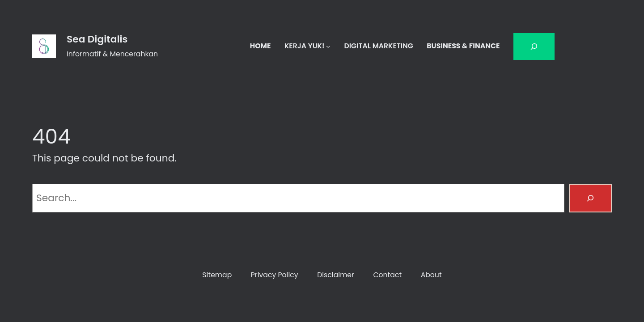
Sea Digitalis (97, 39)
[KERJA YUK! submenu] (328, 46)
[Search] (590, 198)
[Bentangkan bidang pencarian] (534, 47)
